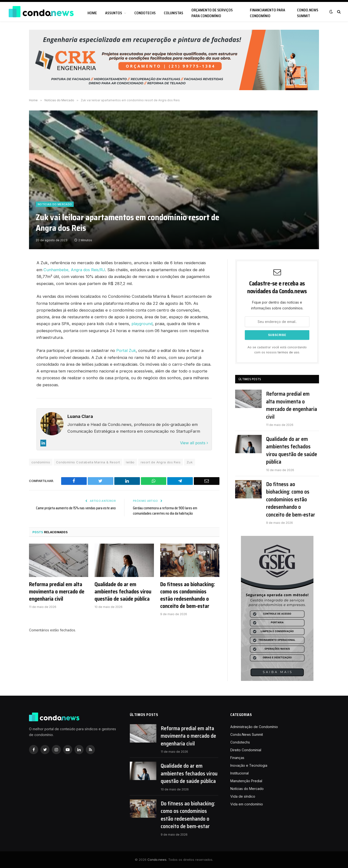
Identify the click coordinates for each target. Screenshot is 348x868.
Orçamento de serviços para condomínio (212, 13)
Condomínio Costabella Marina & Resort (88, 462)
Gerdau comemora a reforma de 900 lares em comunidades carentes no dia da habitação (165, 510)
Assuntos (114, 13)
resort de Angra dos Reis (161, 462)
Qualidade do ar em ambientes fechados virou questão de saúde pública (123, 591)
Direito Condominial (246, 750)
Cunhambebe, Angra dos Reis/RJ (75, 270)
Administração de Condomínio (254, 727)
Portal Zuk (126, 350)
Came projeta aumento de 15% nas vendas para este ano (75, 508)
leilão (130, 462)
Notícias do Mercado (55, 204)
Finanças (237, 758)
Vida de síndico (243, 796)
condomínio (41, 462)
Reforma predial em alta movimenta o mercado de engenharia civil (57, 591)
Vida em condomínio (247, 804)
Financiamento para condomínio (268, 13)
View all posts (194, 443)
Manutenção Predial (246, 781)
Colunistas (174, 13)
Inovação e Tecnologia (249, 765)
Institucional (239, 773)
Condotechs (145, 13)
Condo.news (157, 860)
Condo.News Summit (308, 13)
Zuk (190, 462)
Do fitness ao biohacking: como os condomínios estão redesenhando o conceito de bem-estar (188, 595)
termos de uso (288, 352)
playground (142, 324)
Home (92, 13)
